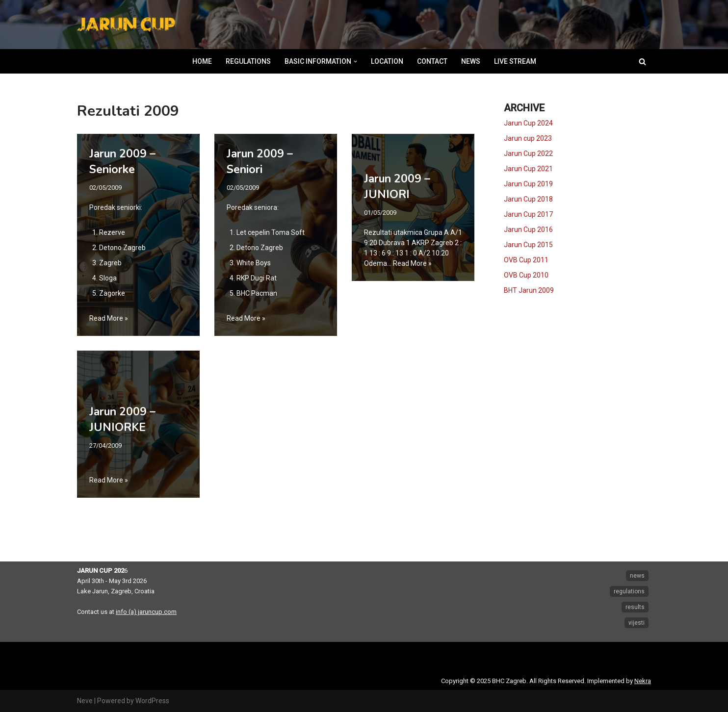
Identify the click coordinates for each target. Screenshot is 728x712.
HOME (202, 61)
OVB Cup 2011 (526, 260)
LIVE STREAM (515, 61)
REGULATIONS (248, 61)
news (637, 576)
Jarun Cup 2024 (528, 123)
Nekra (643, 681)
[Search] (642, 62)
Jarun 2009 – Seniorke (122, 162)
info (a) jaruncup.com (146, 612)
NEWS (471, 61)
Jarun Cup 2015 (528, 245)
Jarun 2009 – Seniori (260, 162)
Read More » (109, 318)
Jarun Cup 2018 (528, 199)
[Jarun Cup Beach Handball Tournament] (126, 25)
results (635, 607)
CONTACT (432, 61)
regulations (629, 591)
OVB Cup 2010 (526, 275)
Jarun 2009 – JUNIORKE (122, 420)
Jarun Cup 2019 (528, 184)
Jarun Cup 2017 (528, 214)
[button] (355, 62)
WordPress (152, 701)
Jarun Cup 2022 (528, 153)
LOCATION (387, 61)
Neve (85, 701)
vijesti (637, 623)
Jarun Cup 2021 (528, 169)
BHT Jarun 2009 (529, 290)
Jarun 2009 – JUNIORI (397, 187)
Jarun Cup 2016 (528, 229)
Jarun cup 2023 (528, 138)
